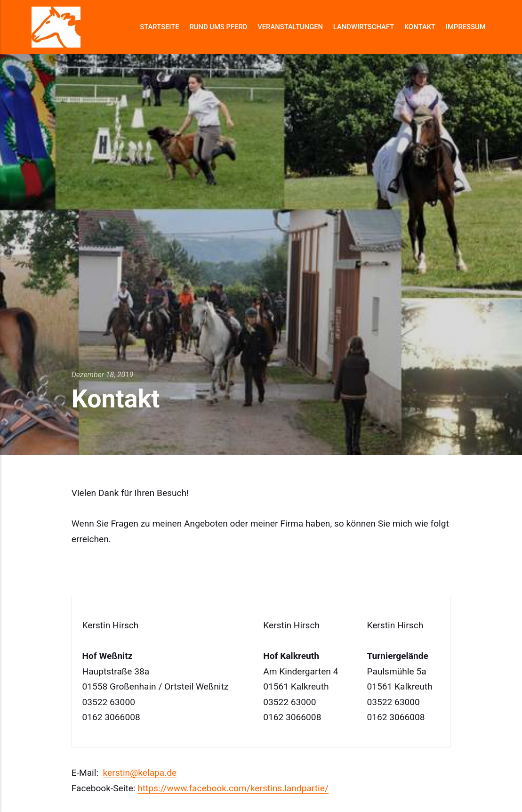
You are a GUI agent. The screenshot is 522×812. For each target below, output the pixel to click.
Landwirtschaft (364, 27)
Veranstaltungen (290, 27)
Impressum (466, 27)
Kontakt (420, 27)
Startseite (160, 27)
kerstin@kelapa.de (140, 773)
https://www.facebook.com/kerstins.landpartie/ (233, 788)
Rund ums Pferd (218, 27)
